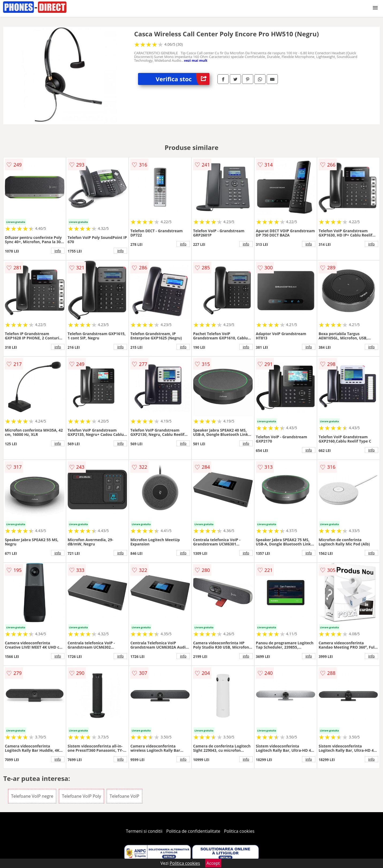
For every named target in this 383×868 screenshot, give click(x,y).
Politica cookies (239, 831)
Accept (213, 863)
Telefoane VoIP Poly (81, 796)
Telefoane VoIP (125, 796)
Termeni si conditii (144, 831)
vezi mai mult (196, 60)
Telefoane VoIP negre (32, 796)
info (58, 251)
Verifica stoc (183, 79)
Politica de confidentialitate (193, 831)
